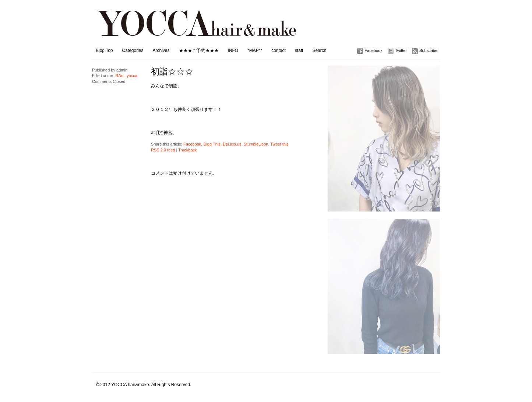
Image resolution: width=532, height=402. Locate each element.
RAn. (120, 76)
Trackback (187, 150)
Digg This (212, 144)
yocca (132, 76)
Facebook (373, 50)
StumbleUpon (256, 144)
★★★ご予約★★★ (199, 50)
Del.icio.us (232, 144)
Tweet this (279, 144)
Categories (133, 50)
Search (319, 50)
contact (279, 50)
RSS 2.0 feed (163, 150)
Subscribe (428, 50)
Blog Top (104, 50)
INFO (233, 50)
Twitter (401, 50)
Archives (161, 50)
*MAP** (255, 50)
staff (299, 50)
